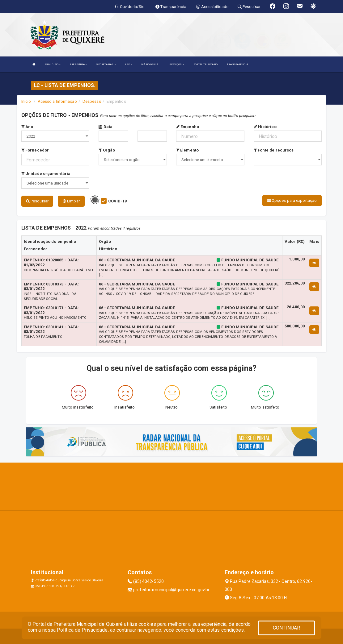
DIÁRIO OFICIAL (150, 64)
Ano (27, 127)
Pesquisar (37, 201)
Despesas (92, 101)
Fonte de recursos (274, 150)
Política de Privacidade (82, 630)
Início (26, 101)
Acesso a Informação (57, 101)
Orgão (107, 150)
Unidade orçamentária (46, 174)
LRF (129, 64)
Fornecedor (35, 150)
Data (106, 127)
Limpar (71, 201)
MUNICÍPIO (53, 64)
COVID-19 (118, 201)
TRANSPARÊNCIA (237, 64)
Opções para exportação (292, 200)
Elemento (187, 150)
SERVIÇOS (177, 64)
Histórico (265, 127)
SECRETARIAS (106, 64)
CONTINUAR (286, 628)
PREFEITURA (78, 64)
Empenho (188, 127)
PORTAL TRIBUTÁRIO (206, 64)
